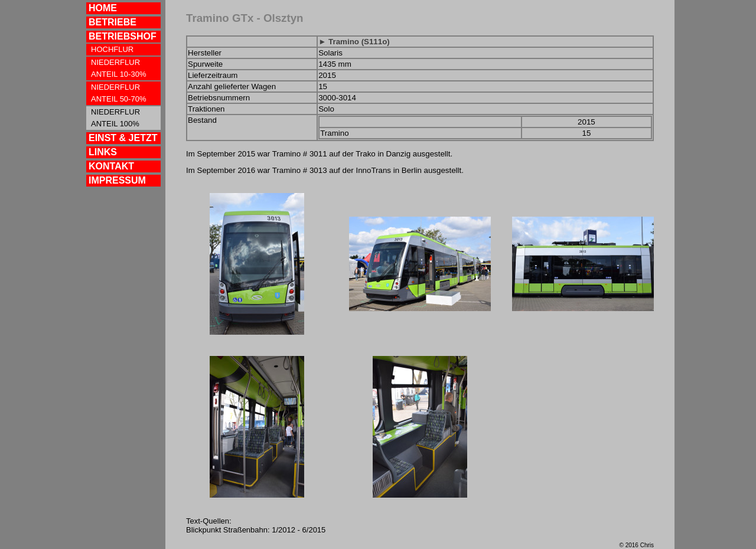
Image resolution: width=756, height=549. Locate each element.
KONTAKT (111, 166)
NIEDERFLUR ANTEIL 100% (115, 118)
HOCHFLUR (112, 49)
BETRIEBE (113, 22)
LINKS (103, 152)
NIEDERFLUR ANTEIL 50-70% (118, 93)
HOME (103, 8)
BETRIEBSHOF (123, 36)
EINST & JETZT (123, 138)
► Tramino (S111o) (354, 42)
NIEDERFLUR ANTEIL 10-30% (118, 68)
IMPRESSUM (117, 180)
